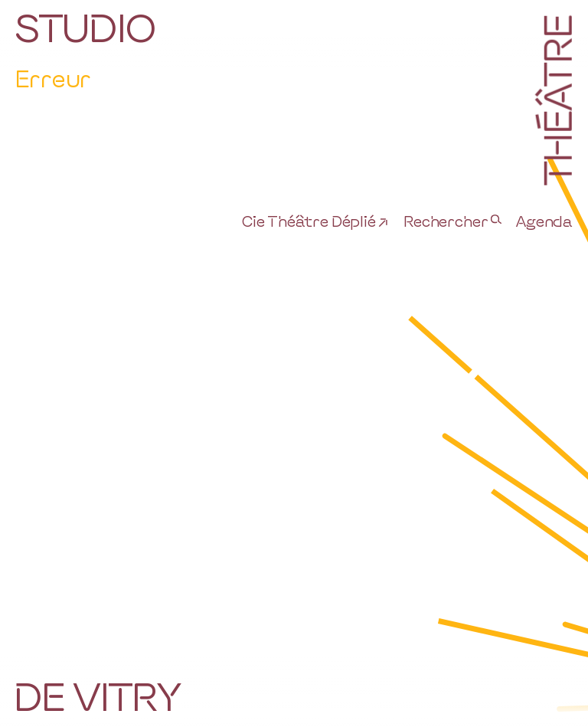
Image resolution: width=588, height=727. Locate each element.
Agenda (544, 221)
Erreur (53, 78)
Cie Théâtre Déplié (309, 221)
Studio (85, 27)
